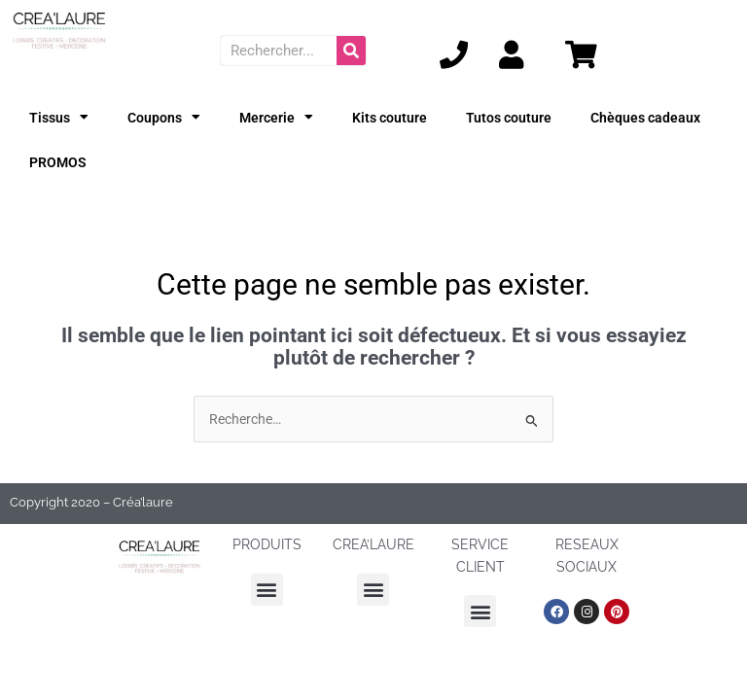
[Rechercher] (351, 51)
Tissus (59, 118)
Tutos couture (509, 118)
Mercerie (276, 118)
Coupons (164, 118)
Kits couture (390, 118)
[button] (267, 590)
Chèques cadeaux (645, 118)
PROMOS (58, 162)
